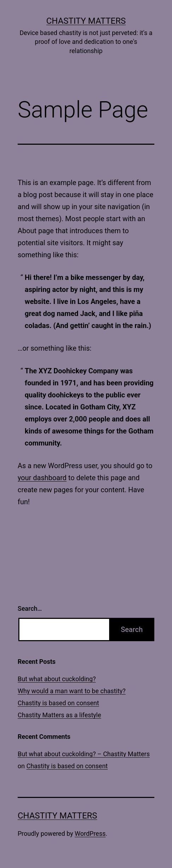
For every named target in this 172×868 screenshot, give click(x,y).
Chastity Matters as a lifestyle (59, 715)
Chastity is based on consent (58, 703)
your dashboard (42, 478)
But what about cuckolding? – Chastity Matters (84, 754)
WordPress (90, 833)
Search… (30, 608)
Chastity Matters (86, 21)
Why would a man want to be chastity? (72, 691)
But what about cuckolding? (57, 679)
